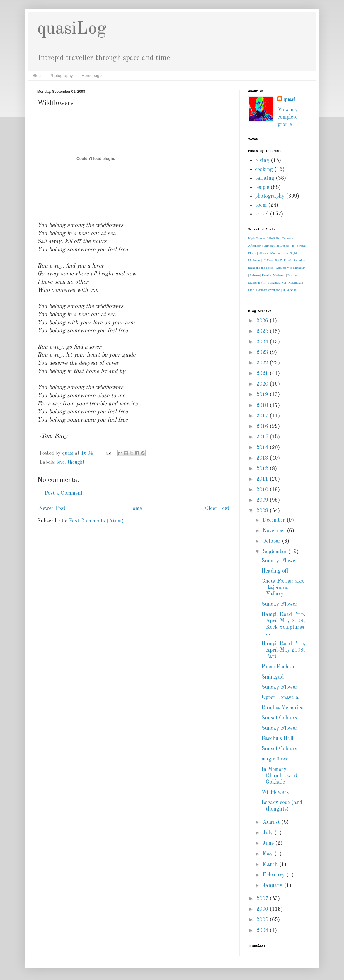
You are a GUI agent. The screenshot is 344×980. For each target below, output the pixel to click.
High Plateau (257, 238)
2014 (263, 448)
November (275, 531)
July (268, 833)
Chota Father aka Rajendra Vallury (283, 588)
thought (76, 462)
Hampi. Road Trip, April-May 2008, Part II (283, 650)
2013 (263, 458)
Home (135, 508)
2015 (263, 437)
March (271, 864)
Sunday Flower (279, 561)
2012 (263, 469)
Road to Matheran (274, 275)
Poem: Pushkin (279, 667)
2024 (263, 342)
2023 (263, 352)
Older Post (217, 508)
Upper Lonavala (280, 698)
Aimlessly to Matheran (291, 268)
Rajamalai (295, 282)
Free (251, 290)
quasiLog (72, 29)
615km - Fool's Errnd (277, 260)
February (274, 875)
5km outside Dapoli (276, 246)
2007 (263, 899)
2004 (263, 931)
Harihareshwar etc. (268, 290)
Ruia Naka (290, 290)
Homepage (92, 76)
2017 (263, 416)
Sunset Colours (279, 718)
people (262, 187)
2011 (263, 479)
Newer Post (52, 508)
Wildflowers (275, 792)
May (268, 854)
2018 (263, 405)
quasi (289, 100)
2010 (263, 490)
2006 (263, 909)
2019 (263, 395)
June (269, 843)
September (275, 552)
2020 (263, 384)
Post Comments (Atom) (96, 521)
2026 (263, 321)
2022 (263, 363)
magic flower (276, 759)
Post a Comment (64, 493)
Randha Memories (282, 708)
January (273, 885)
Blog (37, 76)
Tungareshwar (277, 282)
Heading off (275, 571)
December (275, 520)
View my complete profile (288, 117)
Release (255, 275)
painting (265, 178)
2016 (263, 426)
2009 (263, 500)
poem (261, 205)
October (272, 541)
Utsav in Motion (269, 253)
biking (262, 160)
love (61, 462)
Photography (61, 76)
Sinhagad (273, 677)
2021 (263, 374)
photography (270, 196)
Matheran (254, 260)
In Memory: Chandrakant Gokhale (279, 776)
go (293, 246)
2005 (263, 920)
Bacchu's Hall (277, 739)
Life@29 (273, 238)
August (272, 822)
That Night (290, 253)
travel (262, 214)
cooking (264, 169)
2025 (263, 331)
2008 (263, 511)
